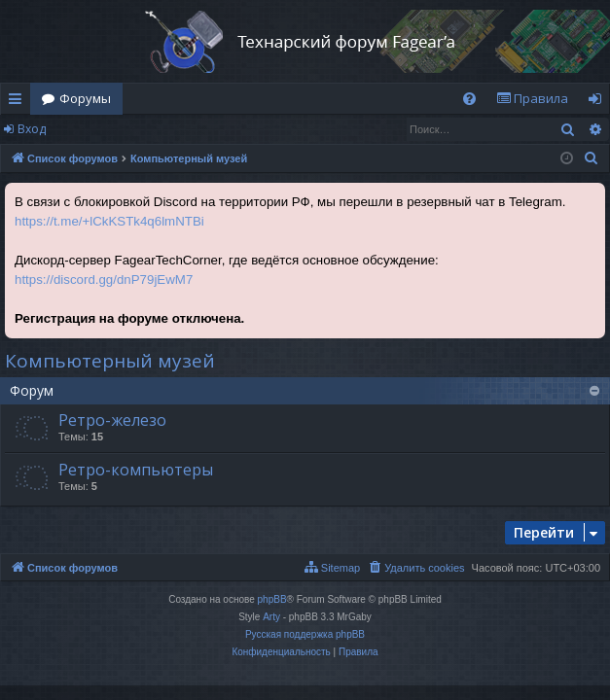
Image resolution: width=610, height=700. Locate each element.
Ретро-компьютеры (136, 470)
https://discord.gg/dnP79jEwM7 (104, 280)
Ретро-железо (112, 420)
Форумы (85, 98)
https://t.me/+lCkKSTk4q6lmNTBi (109, 221)
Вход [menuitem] (599, 102)
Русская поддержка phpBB (305, 634)
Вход (32, 129)
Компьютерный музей (110, 361)
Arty (271, 617)
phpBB (272, 599)
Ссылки (19, 102)
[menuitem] (469, 99)
